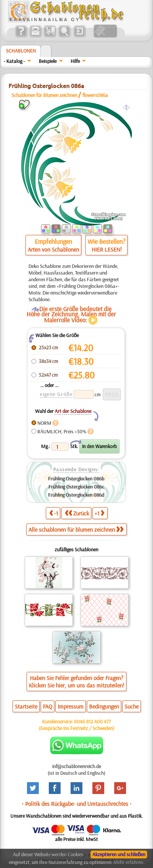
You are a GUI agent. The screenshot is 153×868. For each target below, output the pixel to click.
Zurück (77, 513)
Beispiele (48, 61)
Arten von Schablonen (53, 249)
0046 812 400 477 (92, 721)
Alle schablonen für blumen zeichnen (76, 529)
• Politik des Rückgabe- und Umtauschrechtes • (77, 804)
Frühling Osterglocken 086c (76, 487)
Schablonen (21, 51)
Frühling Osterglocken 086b (76, 478)
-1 (54, 513)
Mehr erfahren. (129, 862)
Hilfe (75, 61)
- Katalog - (14, 61)
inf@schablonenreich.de (76, 766)
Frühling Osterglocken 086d (76, 495)
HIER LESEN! (107, 249)
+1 (99, 513)
